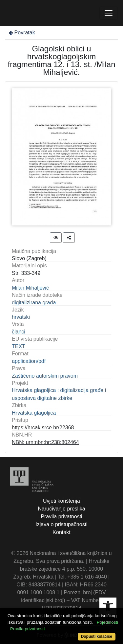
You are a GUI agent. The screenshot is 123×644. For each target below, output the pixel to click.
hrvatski (21, 317)
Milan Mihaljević (30, 288)
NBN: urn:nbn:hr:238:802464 (45, 442)
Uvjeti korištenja (61, 501)
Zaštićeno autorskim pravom (45, 376)
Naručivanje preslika (61, 509)
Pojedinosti (107, 622)
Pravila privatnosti (61, 517)
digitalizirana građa (34, 303)
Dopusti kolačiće (97, 636)
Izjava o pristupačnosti (61, 524)
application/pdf (29, 361)
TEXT (19, 346)
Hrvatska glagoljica (34, 413)
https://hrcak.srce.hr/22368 (43, 428)
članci (19, 332)
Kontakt (61, 532)
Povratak (21, 33)
